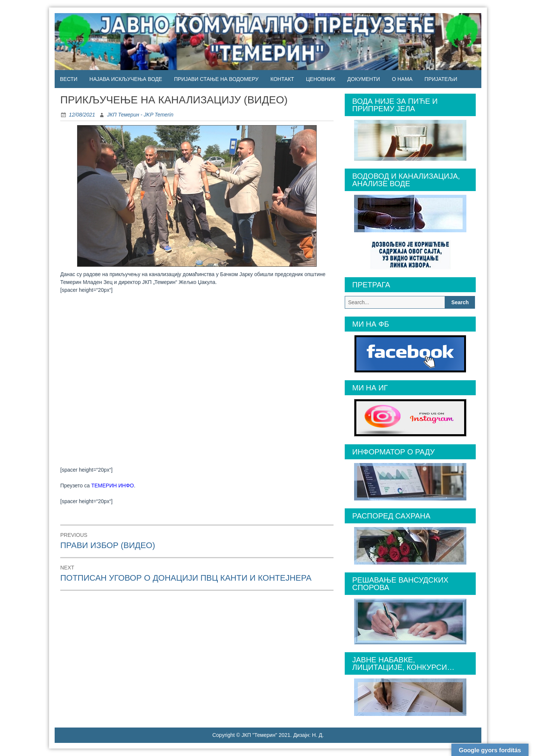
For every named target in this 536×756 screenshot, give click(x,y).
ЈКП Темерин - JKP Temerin (140, 115)
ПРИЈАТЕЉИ (441, 79)
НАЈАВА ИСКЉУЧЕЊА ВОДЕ (126, 79)
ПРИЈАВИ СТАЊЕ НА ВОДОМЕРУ (216, 79)
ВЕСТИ (69, 79)
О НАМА (402, 79)
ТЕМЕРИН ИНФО (113, 486)
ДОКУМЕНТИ (364, 79)
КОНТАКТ (282, 79)
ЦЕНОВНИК (321, 79)
